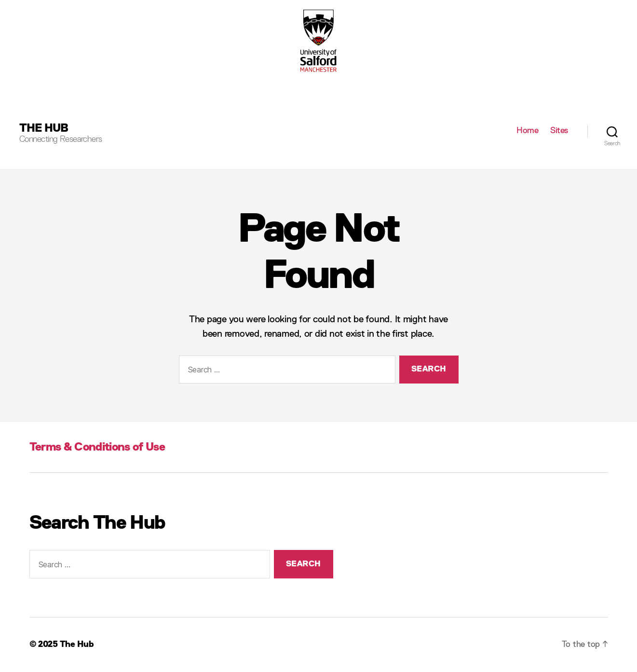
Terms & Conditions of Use (97, 447)
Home (527, 131)
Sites (559, 131)
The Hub (44, 128)
